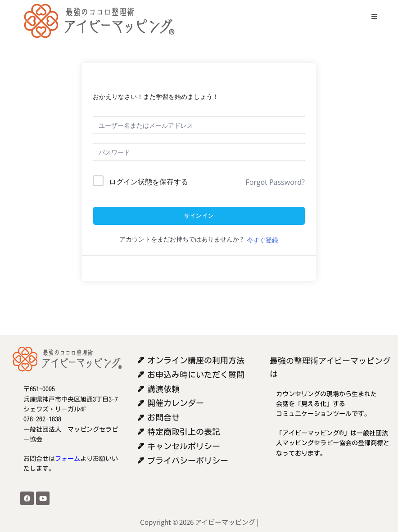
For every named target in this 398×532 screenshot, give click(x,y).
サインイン (199, 216)
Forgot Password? (275, 182)
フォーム (68, 459)
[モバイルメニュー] (371, 16)
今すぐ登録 (262, 240)
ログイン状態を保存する (149, 182)
